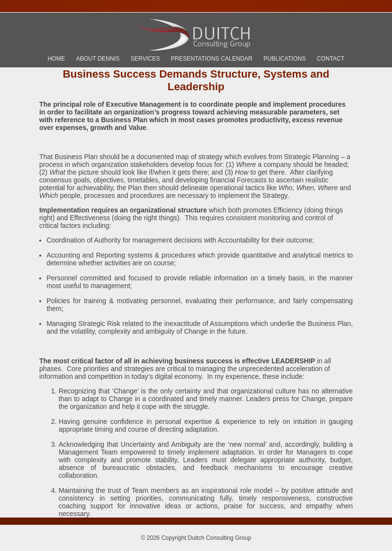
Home (56, 59)
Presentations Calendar (212, 59)
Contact (331, 59)
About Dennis (98, 59)
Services (145, 59)
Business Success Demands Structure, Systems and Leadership (196, 80)
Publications (285, 59)
